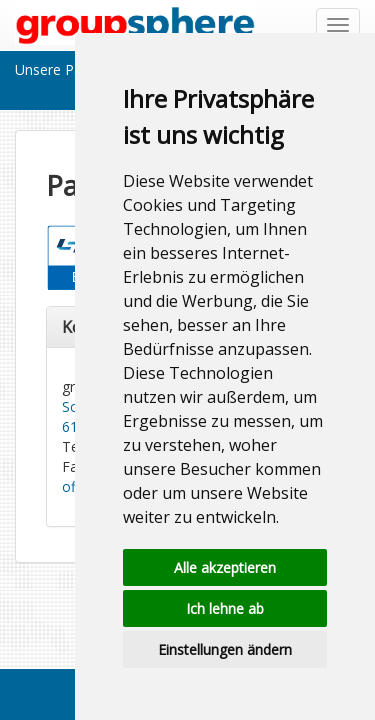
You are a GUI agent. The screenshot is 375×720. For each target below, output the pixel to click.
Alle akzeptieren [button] (225, 567)
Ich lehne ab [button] (225, 608)
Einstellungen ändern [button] (225, 649)
